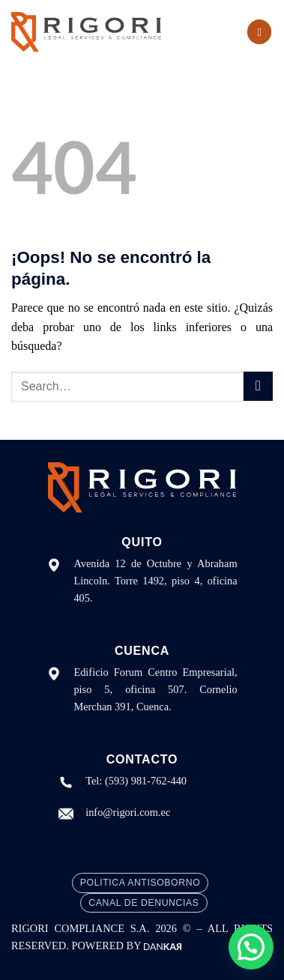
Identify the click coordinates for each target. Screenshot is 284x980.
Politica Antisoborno (140, 883)
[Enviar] (258, 386)
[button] (251, 947)
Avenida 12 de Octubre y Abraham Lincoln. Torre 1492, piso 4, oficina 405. (155, 581)
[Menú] (259, 32)
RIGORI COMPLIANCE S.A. (83, 928)
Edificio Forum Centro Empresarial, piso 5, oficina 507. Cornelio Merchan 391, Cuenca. (155, 689)
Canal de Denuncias (143, 903)
